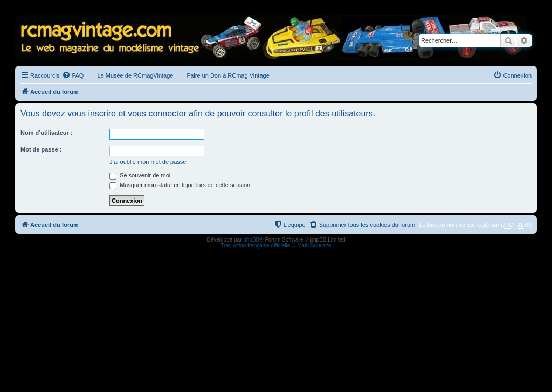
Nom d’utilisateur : (47, 133)
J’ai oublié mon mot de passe (148, 162)
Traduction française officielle (255, 246)
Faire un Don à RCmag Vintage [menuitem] (228, 75)
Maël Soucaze (314, 246)
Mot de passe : (41, 149)
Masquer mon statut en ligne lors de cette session (180, 185)
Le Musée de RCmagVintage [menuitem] (135, 75)
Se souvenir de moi (140, 175)
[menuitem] (73, 75)
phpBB (251, 240)
